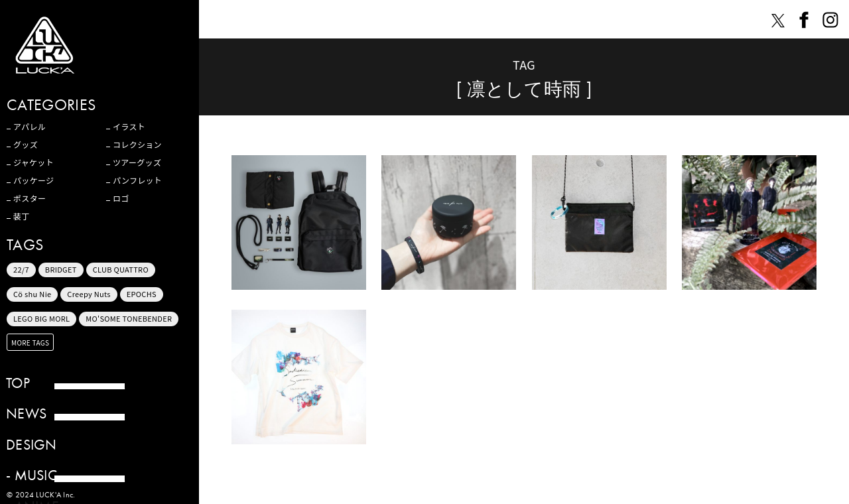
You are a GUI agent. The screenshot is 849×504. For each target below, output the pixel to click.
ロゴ (121, 198)
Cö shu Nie (32, 294)
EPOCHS (142, 294)
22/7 (21, 269)
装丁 (22, 216)
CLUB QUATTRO (121, 269)
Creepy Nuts (89, 294)
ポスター (30, 198)
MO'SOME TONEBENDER (129, 318)
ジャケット (33, 162)
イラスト (129, 127)
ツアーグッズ (137, 162)
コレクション (137, 145)
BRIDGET (61, 269)
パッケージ (33, 180)
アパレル (30, 127)
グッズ (26, 145)
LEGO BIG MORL (41, 318)
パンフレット (137, 180)
